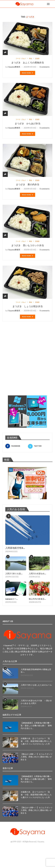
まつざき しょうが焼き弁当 (28, 306)
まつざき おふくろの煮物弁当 (28, 63)
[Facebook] (16, 446)
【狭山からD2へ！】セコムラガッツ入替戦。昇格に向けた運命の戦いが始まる (37, 757)
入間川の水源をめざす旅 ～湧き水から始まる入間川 (36, 702)
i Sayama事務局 (14, 67)
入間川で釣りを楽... (14, 574)
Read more (28, 73)
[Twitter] (39, 446)
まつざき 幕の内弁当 (28, 184)
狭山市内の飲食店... (37, 599)
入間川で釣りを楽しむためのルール (36, 685)
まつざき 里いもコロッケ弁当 (28, 245)
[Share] (5, 52)
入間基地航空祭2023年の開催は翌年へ (36, 671)
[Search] (52, 4)
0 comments (45, 67)
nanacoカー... (12, 599)
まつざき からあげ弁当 (28, 124)
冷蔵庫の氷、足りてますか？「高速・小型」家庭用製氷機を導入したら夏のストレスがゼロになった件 (36, 741)
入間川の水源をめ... (37, 574)
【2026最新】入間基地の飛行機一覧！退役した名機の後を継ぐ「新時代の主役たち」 (36, 726)
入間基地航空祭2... (15, 548)
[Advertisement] (28, 362)
